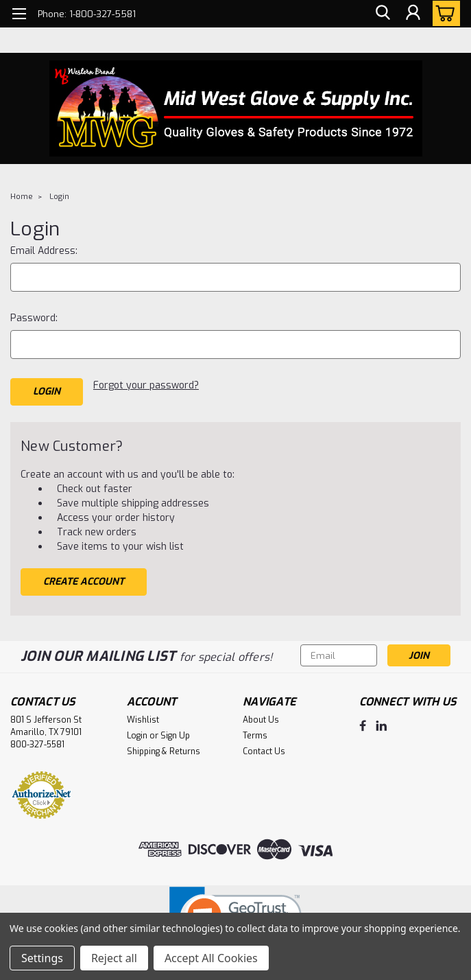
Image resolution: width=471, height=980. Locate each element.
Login (59, 197)
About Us (261, 718)
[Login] (413, 14)
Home (22, 197)
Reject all (114, 958)
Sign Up (175, 734)
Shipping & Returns (164, 749)
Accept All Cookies (211, 958)
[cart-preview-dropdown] (443, 13)
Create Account (84, 580)
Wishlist (143, 718)
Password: (34, 318)
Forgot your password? (146, 385)
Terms (255, 734)
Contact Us (264, 749)
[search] (382, 14)
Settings (42, 958)
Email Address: (44, 251)
